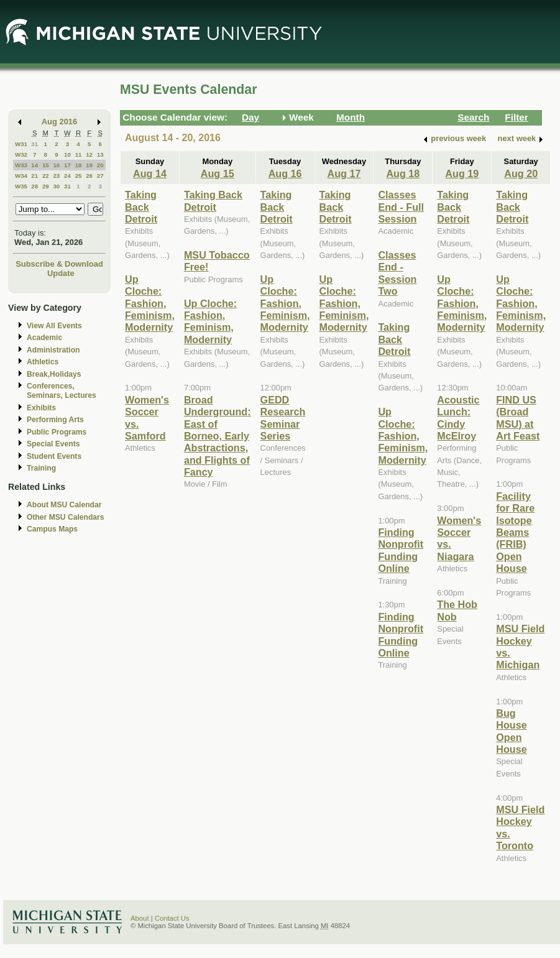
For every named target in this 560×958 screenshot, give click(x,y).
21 (34, 176)
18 (79, 165)
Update (61, 273)
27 (100, 176)
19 (89, 165)
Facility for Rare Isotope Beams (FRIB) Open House (515, 532)
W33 (21, 165)
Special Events (53, 444)
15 (46, 165)
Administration (53, 350)
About (140, 918)
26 (89, 176)
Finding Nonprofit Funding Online (401, 550)
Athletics (43, 362)
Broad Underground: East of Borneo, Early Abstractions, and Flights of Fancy (218, 436)
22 (46, 176)
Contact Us (172, 918)
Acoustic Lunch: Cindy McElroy (458, 418)
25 (79, 176)
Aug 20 (521, 173)
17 (67, 165)
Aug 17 (344, 173)
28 (34, 186)
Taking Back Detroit (141, 207)
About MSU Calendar (64, 505)
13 (100, 154)
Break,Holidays (54, 374)
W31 (21, 144)
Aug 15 (218, 173)
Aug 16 (285, 173)
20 (100, 165)
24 (67, 176)
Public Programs (57, 432)
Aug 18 (403, 173)
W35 (21, 186)
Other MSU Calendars (66, 517)
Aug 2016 (59, 122)
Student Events (54, 456)
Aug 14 (150, 173)
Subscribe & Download (59, 264)
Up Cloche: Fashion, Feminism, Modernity (150, 303)
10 (67, 154)
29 (46, 186)
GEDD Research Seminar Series (283, 418)
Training (41, 468)
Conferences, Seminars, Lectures (62, 391)
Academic (44, 338)
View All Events (54, 326)
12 (89, 154)
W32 (21, 154)
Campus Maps (52, 529)
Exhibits (41, 408)
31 (34, 144)
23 (56, 176)
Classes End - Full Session (401, 207)
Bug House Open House (511, 731)
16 (56, 165)
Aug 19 (462, 173)
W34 (21, 176)
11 (79, 154)
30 (56, 186)
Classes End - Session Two (397, 273)
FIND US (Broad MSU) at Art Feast (518, 418)
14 (34, 165)
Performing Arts (55, 420)
